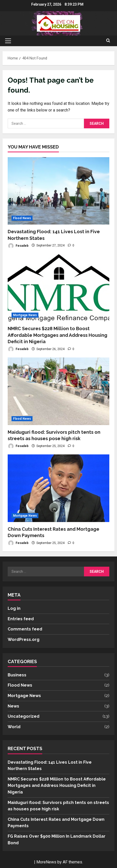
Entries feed (21, 619)
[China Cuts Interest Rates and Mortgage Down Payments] (59, 488)
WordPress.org (24, 640)
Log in (14, 608)
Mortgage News (25, 315)
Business (17, 675)
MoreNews (46, 862)
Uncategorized (24, 716)
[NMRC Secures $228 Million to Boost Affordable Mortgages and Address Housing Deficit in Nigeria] (59, 288)
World (14, 727)
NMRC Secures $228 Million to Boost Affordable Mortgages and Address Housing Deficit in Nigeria (57, 335)
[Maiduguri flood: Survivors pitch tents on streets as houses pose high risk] (59, 391)
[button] (8, 41)
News (13, 706)
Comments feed (25, 629)
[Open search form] (108, 41)
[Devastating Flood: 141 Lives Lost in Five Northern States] (59, 191)
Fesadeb (18, 246)
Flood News (22, 218)
